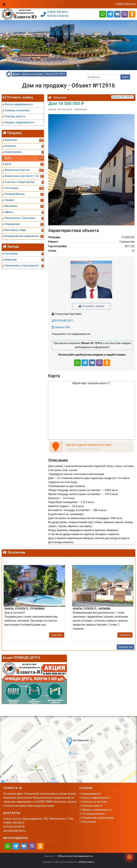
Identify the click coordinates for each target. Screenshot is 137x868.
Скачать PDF (61, 327)
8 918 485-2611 (63, 321)
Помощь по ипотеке (94, 802)
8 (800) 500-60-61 (126, 4)
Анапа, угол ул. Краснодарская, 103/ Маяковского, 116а (38, 819)
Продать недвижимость (97, 810)
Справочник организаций (98, 818)
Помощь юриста (92, 806)
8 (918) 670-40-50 (58, 16)
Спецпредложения (93, 814)
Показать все (125, 647)
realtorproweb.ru (86, 862)
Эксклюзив (89, 822)
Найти (125, 77)
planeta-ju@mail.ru (14, 831)
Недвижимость (91, 794)
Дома (16, 74)
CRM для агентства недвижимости (75, 856)
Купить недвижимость (96, 798)
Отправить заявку (91, 306)
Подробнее (57, 635)
